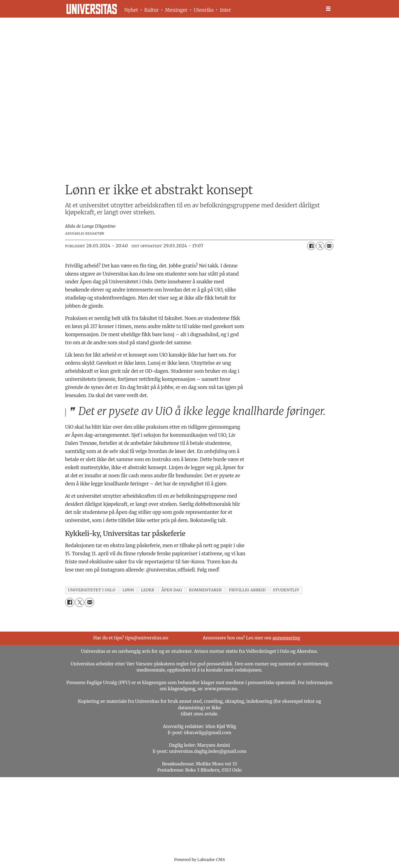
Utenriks (204, 10)
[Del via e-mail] (329, 246)
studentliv (286, 590)
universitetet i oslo (92, 590)
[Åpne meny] (328, 9)
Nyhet (131, 10)
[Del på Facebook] (311, 246)
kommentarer (205, 590)
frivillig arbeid (247, 590)
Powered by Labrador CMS (199, 860)
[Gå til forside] (92, 9)
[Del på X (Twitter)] (320, 246)
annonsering (286, 638)
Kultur (151, 10)
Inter (225, 10)
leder (148, 590)
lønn (128, 590)
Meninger (176, 10)
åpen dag (172, 590)
